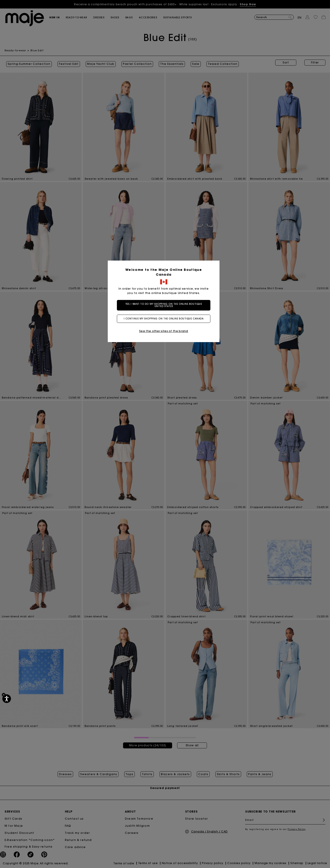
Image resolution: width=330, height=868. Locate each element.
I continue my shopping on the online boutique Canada (165, 319)
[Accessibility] (7, 699)
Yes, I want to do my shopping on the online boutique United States (165, 305)
